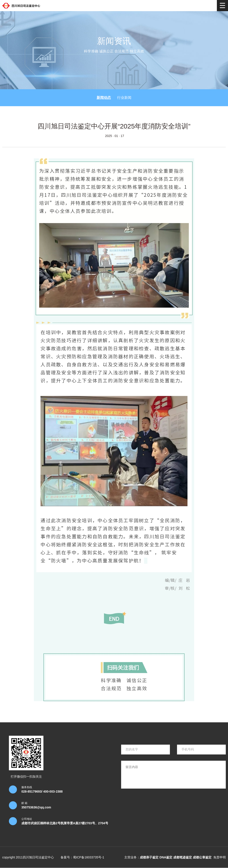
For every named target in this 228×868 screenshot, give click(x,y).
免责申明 (220, 857)
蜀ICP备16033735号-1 (89, 857)
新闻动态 (104, 98)
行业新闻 (124, 98)
